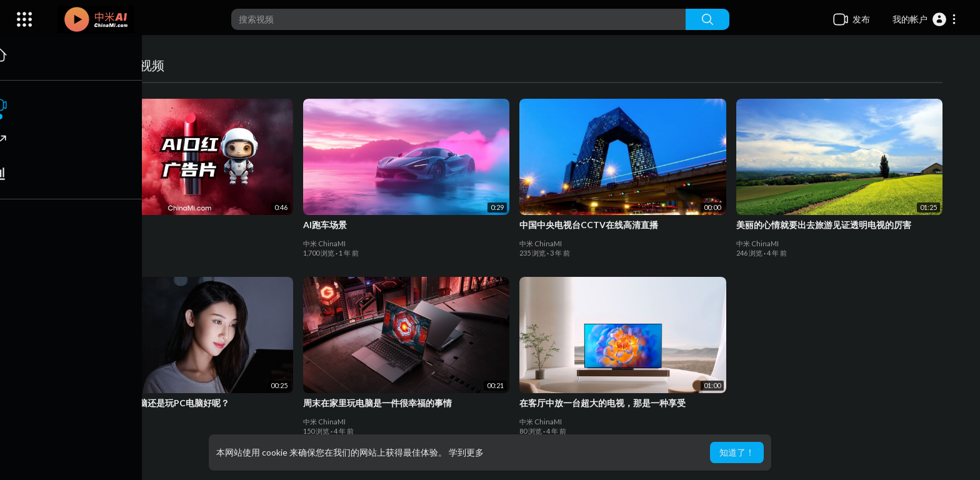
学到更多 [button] (466, 452)
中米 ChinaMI (108, 243)
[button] (925, 19)
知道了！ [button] (737, 452)
